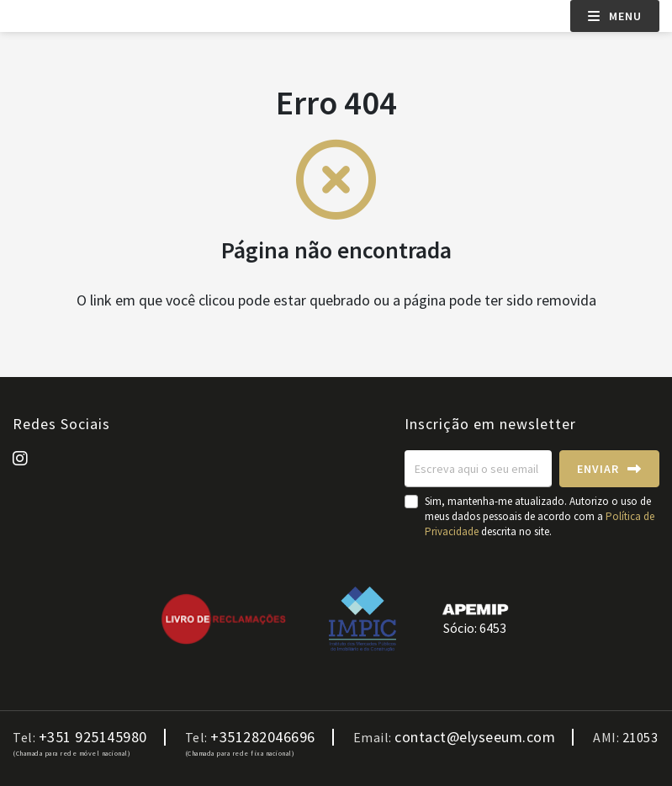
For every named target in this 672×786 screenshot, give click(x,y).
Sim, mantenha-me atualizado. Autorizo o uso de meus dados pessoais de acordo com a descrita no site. (540, 516)
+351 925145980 (93, 737)
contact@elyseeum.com (475, 737)
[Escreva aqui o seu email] (478, 469)
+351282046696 (263, 737)
